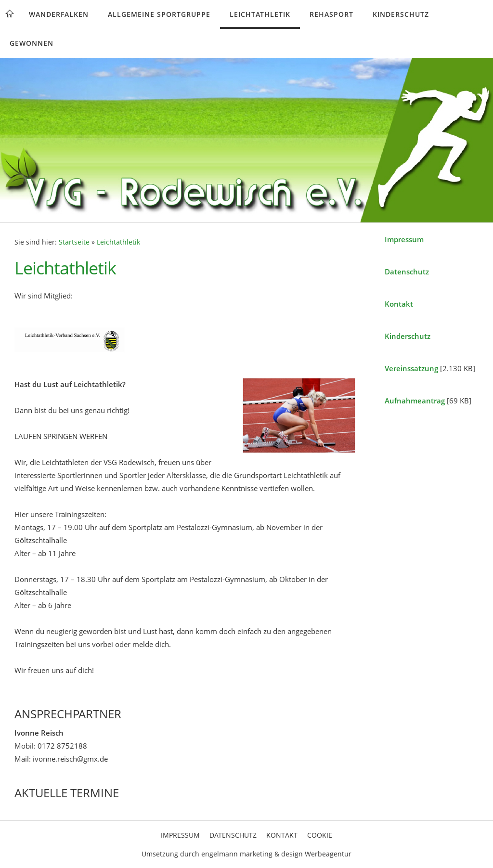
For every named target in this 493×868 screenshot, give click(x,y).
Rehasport (331, 14)
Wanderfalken (59, 14)
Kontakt (399, 304)
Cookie (320, 835)
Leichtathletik (260, 14)
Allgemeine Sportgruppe (159, 14)
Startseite (74, 242)
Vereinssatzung (411, 368)
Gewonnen (32, 43)
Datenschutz (407, 272)
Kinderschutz (401, 14)
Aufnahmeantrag (415, 401)
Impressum (404, 239)
